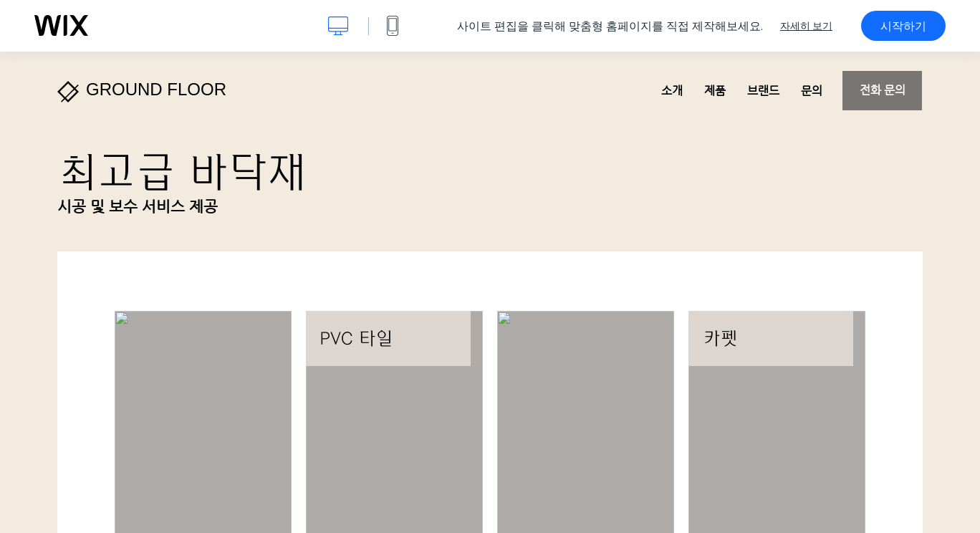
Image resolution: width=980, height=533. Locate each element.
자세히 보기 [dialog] (806, 26)
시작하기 (903, 26)
